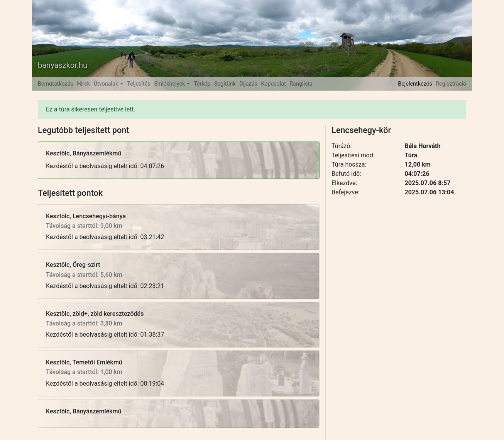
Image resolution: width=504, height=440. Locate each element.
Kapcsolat (274, 84)
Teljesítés (139, 84)
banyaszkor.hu (63, 65)
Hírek (84, 84)
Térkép (202, 84)
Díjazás (248, 84)
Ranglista (301, 84)
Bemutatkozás (56, 84)
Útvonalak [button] (107, 84)
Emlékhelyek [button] (170, 84)
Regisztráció (451, 84)
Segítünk (225, 84)
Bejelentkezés (415, 84)
